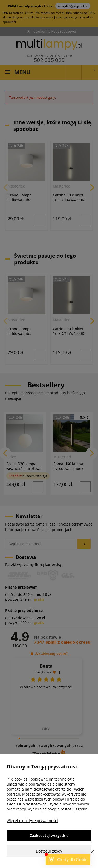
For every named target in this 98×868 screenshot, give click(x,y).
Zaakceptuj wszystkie (49, 836)
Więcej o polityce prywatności (32, 821)
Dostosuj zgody (49, 851)
